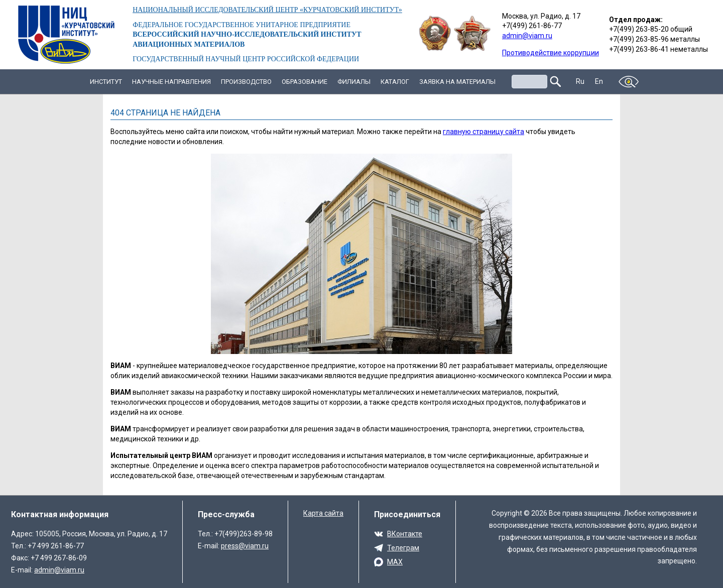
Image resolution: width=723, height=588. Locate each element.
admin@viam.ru (527, 36)
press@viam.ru (245, 546)
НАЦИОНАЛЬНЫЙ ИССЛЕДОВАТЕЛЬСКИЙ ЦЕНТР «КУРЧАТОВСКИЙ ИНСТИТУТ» (267, 10)
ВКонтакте (405, 534)
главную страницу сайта (484, 132)
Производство (246, 82)
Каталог (395, 82)
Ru (580, 81)
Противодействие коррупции (551, 53)
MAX (395, 562)
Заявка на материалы (457, 82)
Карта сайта (323, 513)
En (599, 81)
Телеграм (403, 548)
